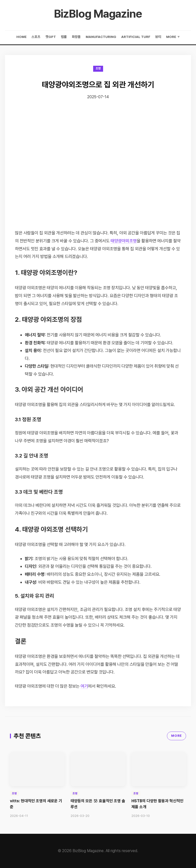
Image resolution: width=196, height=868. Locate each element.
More (173, 37)
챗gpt (51, 37)
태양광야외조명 (124, 241)
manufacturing (101, 37)
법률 (64, 37)
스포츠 (36, 37)
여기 (84, 686)
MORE (176, 736)
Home (21, 37)
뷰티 (158, 37)
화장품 (76, 37)
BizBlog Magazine (98, 14)
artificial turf (136, 37)
